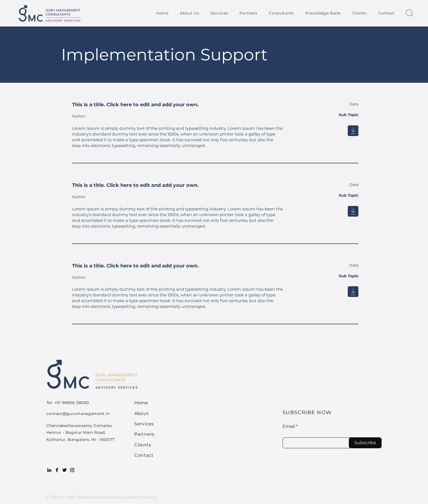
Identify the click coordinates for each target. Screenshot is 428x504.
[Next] (353, 131)
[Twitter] (65, 470)
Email (289, 426)
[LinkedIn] (49, 470)
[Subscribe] (365, 443)
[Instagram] (72, 470)
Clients (143, 445)
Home (141, 403)
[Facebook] (57, 470)
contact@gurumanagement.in (78, 414)
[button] (219, 13)
